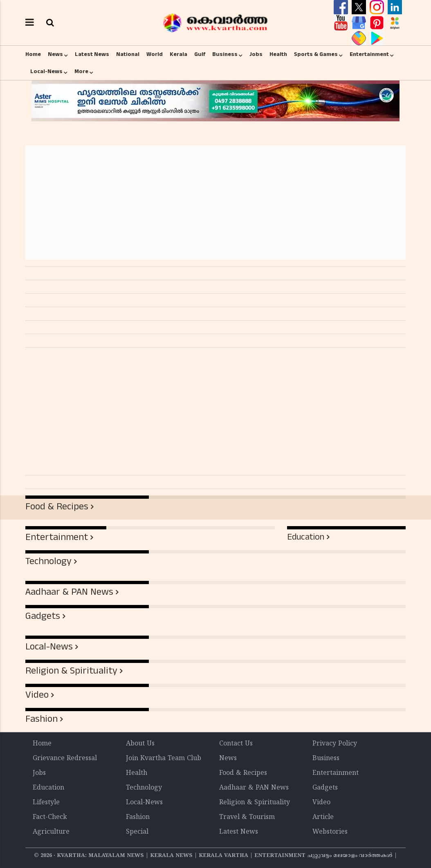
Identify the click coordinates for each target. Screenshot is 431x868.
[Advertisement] (215, 203)
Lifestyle (46, 803)
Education (306, 537)
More (81, 71)
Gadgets (43, 616)
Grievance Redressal (65, 759)
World (155, 54)
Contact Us (236, 744)
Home (33, 54)
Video (37, 695)
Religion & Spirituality (71, 671)
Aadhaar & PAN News (69, 592)
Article (323, 817)
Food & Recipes (57, 507)
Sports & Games (316, 54)
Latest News (92, 54)
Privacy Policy (335, 744)
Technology (48, 561)
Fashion (42, 719)
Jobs (256, 54)
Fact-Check (50, 817)
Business (225, 54)
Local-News (46, 71)
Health (278, 54)
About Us (140, 744)
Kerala (178, 54)
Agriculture (51, 832)
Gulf (200, 54)
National (128, 54)
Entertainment (369, 54)
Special (137, 832)
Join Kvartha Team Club (164, 759)
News (55, 54)
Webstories (330, 832)
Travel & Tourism (247, 817)
